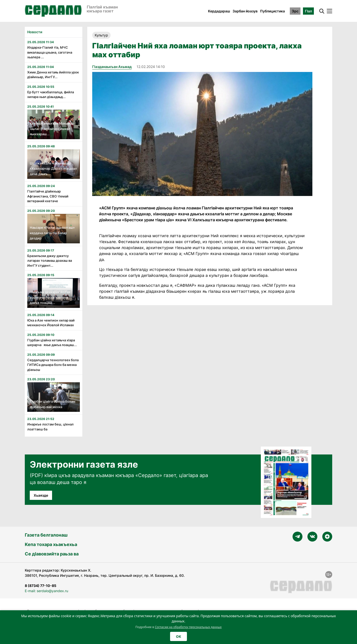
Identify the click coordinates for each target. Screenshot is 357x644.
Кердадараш (219, 11)
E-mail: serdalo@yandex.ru (46, 591)
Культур (101, 35)
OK (178, 636)
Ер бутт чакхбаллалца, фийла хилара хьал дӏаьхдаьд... (51, 95)
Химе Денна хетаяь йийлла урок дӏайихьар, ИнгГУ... (53, 75)
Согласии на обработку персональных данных (188, 627)
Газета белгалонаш (46, 535)
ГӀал (308, 11)
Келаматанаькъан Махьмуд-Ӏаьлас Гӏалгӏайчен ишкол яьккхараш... (52, 129)
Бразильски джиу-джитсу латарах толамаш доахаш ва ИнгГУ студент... (50, 261)
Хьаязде (41, 495)
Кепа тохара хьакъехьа (51, 544)
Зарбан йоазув (245, 11)
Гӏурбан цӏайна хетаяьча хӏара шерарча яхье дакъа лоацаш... (52, 343)
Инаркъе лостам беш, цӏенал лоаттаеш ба (50, 427)
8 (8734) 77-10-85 (41, 586)
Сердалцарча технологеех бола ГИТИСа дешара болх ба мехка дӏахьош (53, 365)
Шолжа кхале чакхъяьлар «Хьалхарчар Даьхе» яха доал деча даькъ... (53, 169)
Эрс (295, 11)
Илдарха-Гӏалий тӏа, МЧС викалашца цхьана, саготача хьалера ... (50, 52)
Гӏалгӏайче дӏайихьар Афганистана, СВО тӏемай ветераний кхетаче (48, 196)
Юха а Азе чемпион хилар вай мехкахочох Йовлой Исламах (51, 323)
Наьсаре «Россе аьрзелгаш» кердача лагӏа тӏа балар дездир (52, 233)
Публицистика (272, 11)
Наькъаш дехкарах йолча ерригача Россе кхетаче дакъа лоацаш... (50, 297)
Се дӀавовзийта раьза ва (52, 554)
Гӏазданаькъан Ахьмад (112, 67)
